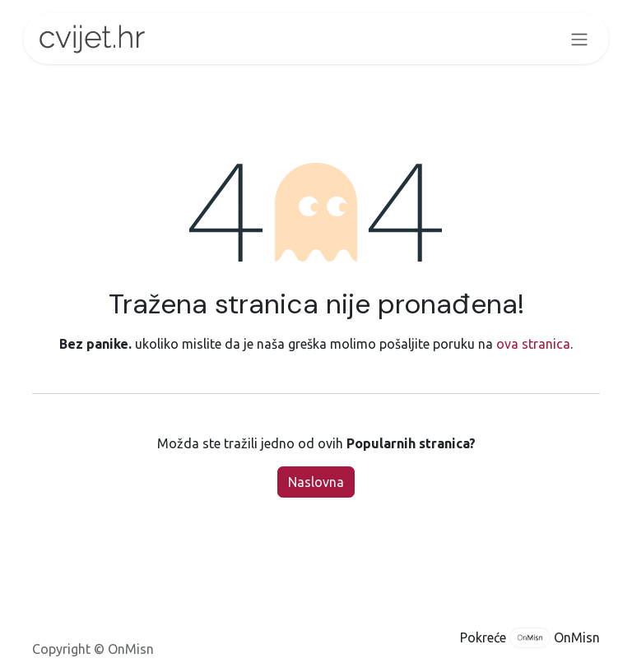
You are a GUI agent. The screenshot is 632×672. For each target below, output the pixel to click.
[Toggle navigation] (579, 39)
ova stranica (533, 344)
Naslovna (316, 482)
